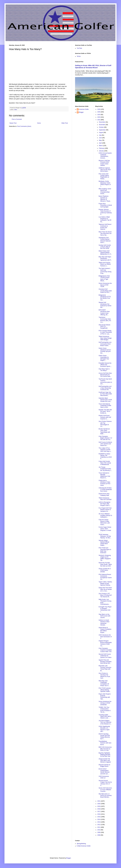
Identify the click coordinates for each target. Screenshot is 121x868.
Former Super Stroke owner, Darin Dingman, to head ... (105, 530)
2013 (99, 822)
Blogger (81, 112)
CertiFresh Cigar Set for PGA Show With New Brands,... (105, 394)
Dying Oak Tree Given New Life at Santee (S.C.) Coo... (105, 589)
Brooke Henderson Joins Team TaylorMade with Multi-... (104, 431)
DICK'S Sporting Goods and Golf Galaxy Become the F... (104, 736)
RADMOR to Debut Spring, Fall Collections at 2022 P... (105, 456)
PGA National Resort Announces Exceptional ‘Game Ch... (105, 577)
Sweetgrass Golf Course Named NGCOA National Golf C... (105, 240)
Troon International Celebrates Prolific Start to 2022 (105, 406)
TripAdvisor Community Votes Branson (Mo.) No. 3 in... (105, 320)
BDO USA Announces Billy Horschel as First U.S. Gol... (105, 749)
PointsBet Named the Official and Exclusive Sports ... (105, 365)
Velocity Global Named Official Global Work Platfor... (104, 543)
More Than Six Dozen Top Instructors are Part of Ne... (105, 233)
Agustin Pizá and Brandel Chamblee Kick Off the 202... (105, 662)
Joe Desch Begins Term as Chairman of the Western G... (105, 722)
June (101, 138)
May (100, 140)
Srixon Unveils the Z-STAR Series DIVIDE (105, 570)
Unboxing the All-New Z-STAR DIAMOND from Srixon (105, 490)
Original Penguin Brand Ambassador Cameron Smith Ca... (105, 643)
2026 (99, 109)
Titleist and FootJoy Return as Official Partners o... (105, 264)
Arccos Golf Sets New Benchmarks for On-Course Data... (105, 375)
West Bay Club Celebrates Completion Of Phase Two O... (104, 683)
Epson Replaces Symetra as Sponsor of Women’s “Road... (105, 199)
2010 (99, 830)
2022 (99, 120)
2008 (99, 835)
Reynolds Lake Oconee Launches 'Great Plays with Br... (105, 668)
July (100, 135)
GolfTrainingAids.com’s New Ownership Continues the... (105, 388)
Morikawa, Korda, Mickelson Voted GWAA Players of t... (105, 184)
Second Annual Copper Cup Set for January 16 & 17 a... (105, 783)
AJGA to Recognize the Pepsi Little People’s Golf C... (105, 504)
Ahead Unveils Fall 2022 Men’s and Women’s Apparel (105, 761)
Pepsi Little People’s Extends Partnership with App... (105, 696)
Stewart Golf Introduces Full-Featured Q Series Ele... (105, 305)
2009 (99, 832)
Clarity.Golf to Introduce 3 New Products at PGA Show (104, 483)
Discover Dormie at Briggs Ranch (104, 766)
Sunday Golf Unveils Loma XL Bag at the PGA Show (105, 247)
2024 (99, 115)
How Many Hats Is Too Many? (104, 370)
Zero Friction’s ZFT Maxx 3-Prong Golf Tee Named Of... (105, 595)
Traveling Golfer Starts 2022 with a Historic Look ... (105, 716)
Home (39, 123)
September (102, 130)
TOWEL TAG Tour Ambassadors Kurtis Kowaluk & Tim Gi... (105, 710)
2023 (99, 117)
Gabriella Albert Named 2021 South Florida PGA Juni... (105, 400)
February (102, 148)
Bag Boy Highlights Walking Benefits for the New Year (104, 755)
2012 (99, 825)
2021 (99, 801)
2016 (99, 814)
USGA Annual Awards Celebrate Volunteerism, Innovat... (105, 155)
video (16, 110)
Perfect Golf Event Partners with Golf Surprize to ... (105, 417)
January (102, 151)
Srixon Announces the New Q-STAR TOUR (105, 285)
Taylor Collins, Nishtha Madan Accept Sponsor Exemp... (105, 583)
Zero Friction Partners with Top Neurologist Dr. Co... (105, 424)
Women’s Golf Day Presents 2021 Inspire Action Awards (104, 163)
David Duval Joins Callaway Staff (104, 494)
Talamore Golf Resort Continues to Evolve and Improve (105, 227)
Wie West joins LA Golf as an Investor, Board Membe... (105, 796)
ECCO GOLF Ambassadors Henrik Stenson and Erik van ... (104, 771)
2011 (99, 827)
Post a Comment (17, 119)
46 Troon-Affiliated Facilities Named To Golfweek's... (105, 515)
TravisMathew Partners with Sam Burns (105, 743)
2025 (99, 112)
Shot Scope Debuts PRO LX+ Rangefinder (104, 326)
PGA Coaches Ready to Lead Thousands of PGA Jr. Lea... (105, 332)
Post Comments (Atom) (24, 126)
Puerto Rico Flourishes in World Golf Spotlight (105, 205)
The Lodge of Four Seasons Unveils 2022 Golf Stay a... (105, 450)
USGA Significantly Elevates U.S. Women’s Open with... (104, 729)
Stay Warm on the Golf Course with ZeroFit (104, 616)
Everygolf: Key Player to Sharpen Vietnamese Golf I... (105, 609)
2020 (99, 804)
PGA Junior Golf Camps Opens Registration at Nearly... (104, 176)
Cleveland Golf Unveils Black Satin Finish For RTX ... (105, 291)
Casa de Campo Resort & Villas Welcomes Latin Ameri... (104, 522)
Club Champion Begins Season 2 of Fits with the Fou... (105, 438)
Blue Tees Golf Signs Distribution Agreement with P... (105, 258)
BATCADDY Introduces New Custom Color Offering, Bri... (104, 312)
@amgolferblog (81, 844)
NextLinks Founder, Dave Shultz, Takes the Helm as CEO (105, 564)
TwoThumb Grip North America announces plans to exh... (105, 381)
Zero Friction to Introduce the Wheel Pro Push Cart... (104, 676)
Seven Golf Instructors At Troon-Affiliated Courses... (105, 790)
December (102, 122)
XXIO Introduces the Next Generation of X (105, 637)
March (101, 146)
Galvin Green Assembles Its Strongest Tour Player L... (104, 358)
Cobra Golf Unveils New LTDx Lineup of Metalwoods (105, 463)
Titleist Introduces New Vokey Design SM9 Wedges (105, 338)
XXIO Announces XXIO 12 (104, 777)
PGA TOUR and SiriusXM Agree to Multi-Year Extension (105, 550)
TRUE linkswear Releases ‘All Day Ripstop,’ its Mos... (105, 536)
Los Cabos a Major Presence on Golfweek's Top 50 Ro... (105, 219)
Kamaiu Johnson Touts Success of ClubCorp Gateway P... (105, 212)
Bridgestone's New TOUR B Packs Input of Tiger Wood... (104, 278)
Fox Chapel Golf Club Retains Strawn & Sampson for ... (105, 510)
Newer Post (13, 123)
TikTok (79, 56)
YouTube (79, 48)
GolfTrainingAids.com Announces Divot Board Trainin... (105, 344)
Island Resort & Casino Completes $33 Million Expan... (105, 630)
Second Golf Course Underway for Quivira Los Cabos (105, 656)
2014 (99, 819)
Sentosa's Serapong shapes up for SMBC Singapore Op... (105, 558)
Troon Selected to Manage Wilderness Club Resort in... (104, 475)
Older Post (65, 123)
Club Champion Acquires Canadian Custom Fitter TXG (105, 650)
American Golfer (84, 109)
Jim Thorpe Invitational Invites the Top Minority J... (105, 469)
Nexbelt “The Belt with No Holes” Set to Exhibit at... (105, 411)
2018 (99, 809)
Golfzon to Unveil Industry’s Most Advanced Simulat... (104, 623)
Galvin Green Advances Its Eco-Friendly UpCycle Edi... (105, 351)
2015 (99, 817)
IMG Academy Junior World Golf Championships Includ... (105, 191)
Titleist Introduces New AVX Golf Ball (105, 499)
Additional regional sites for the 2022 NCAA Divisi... (105, 170)
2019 (99, 806)
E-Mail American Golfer (84, 846)
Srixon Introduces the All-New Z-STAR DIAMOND (105, 703)
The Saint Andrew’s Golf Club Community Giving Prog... (105, 271)
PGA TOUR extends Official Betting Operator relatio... (105, 690)
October (102, 127)
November (102, 125)
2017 (99, 811)
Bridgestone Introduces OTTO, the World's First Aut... (105, 297)
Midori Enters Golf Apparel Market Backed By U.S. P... (105, 253)
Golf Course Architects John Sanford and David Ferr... (105, 444)
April (100, 143)
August (101, 132)
